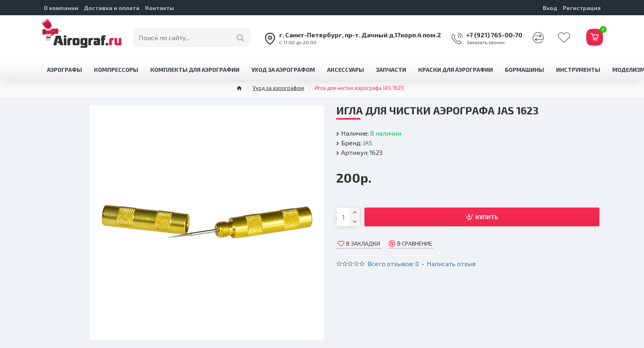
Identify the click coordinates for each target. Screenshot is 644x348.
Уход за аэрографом (278, 88)
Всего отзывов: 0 (393, 264)
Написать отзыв (451, 264)
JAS (368, 143)
